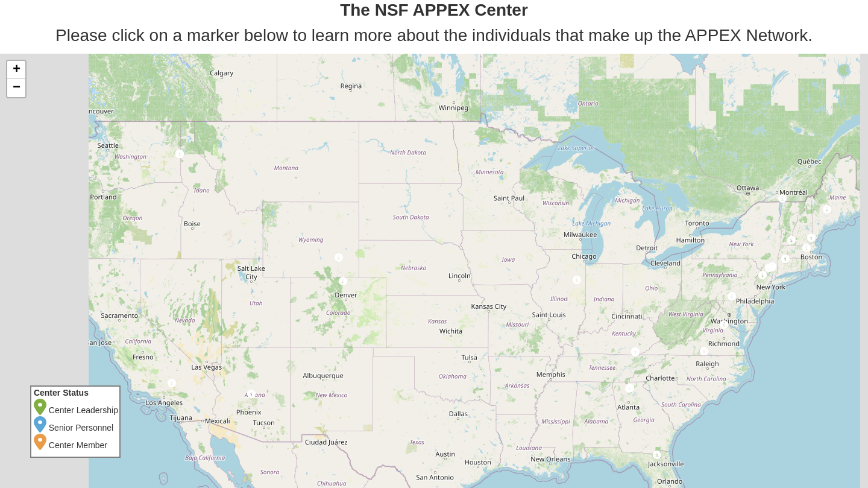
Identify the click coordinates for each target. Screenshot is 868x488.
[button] (657, 457)
